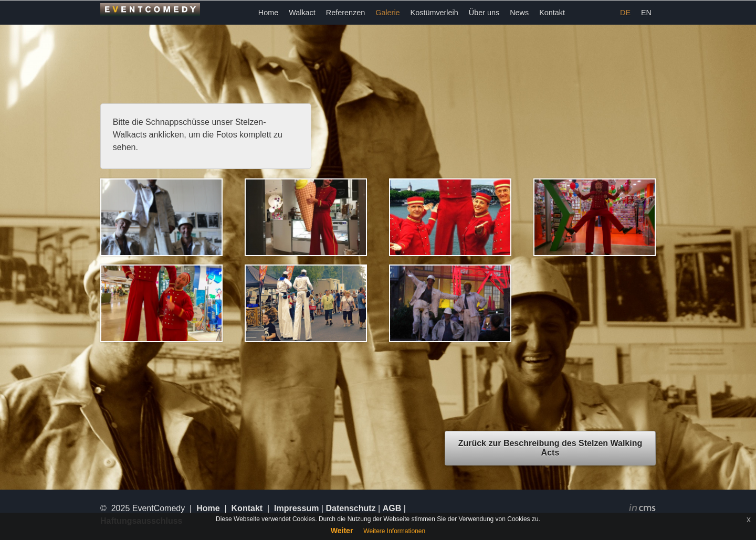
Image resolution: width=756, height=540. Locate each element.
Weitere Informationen (394, 531)
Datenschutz (350, 508)
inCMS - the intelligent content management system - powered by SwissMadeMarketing (642, 509)
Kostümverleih (434, 13)
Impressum (296, 508)
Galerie (387, 13)
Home (268, 13)
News (519, 13)
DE (625, 13)
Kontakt (552, 13)
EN (646, 13)
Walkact (302, 13)
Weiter (342, 531)
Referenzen (345, 13)
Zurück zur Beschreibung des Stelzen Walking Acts (550, 448)
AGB (392, 508)
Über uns (484, 13)
